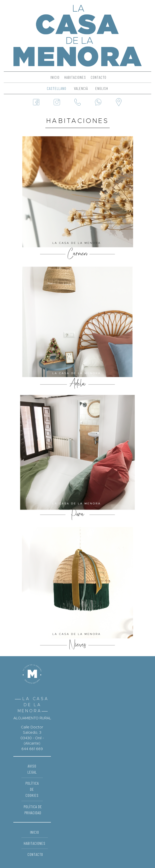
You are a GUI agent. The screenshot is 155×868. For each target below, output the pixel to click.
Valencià (81, 88)
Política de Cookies (32, 789)
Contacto (99, 77)
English (102, 88)
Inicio (55, 77)
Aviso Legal (32, 769)
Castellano (57, 88)
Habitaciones (75, 77)
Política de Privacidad (33, 810)
